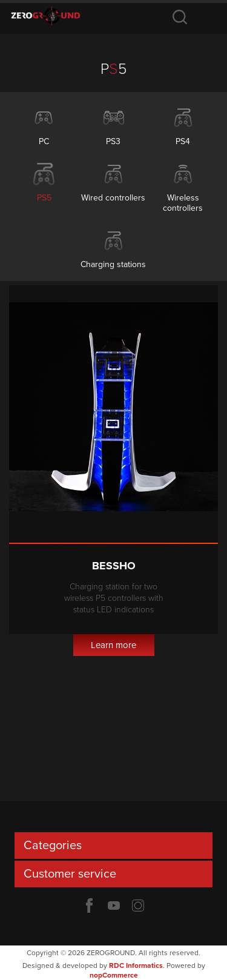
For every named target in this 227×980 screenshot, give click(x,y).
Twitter (138, 906)
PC (44, 141)
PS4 (183, 141)
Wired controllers (113, 198)
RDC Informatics (136, 965)
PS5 (44, 198)
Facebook (90, 906)
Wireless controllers (183, 203)
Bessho (114, 566)
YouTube (114, 906)
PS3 (113, 141)
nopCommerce (114, 975)
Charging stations (113, 264)
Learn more (113, 645)
